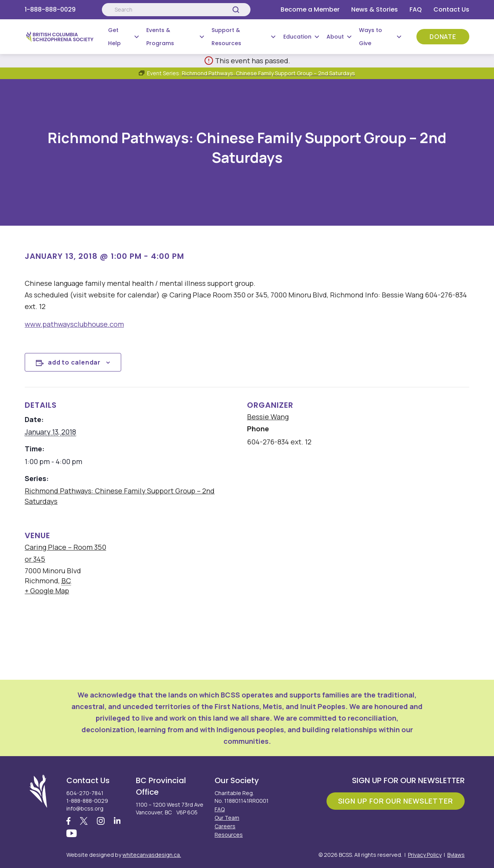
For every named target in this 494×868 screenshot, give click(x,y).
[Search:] (176, 10)
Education (297, 37)
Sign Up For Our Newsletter (396, 801)
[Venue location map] (295, 570)
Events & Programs (160, 37)
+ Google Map (47, 591)
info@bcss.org (85, 808)
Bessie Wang (268, 417)
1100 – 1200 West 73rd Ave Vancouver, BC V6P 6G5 (170, 808)
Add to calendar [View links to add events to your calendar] (74, 362)
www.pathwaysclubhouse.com (74, 324)
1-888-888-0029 (50, 9)
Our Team (227, 818)
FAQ (416, 9)
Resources (229, 835)
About (335, 37)
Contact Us (451, 9)
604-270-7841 (85, 793)
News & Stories (375, 9)
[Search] (236, 10)
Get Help (114, 37)
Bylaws (456, 855)
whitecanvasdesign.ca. (152, 855)
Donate (443, 37)
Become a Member (310, 9)
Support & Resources (226, 37)
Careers (225, 826)
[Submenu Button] (137, 37)
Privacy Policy (425, 855)
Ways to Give (370, 37)
